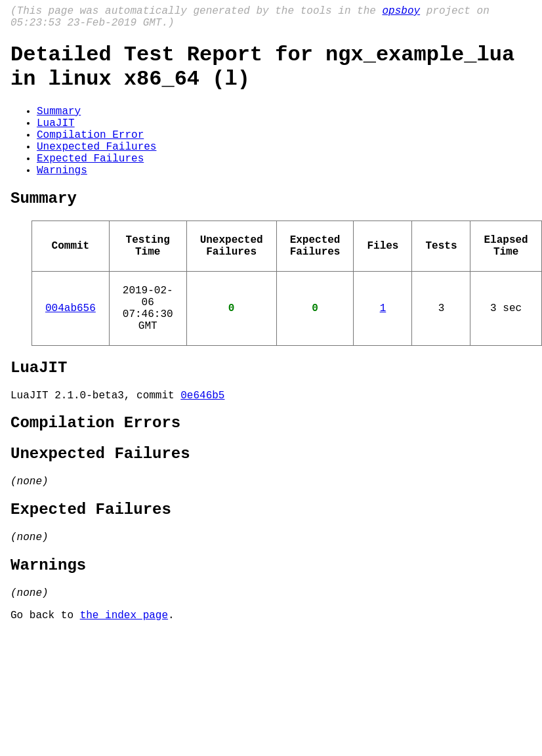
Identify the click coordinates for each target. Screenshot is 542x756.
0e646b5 (202, 450)
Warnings (62, 198)
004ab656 (71, 352)
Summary (59, 126)
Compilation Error (90, 155)
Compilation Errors (95, 480)
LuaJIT (56, 140)
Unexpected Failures (96, 169)
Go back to (45, 696)
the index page (124, 696)
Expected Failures (90, 184)
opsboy (401, 12)
